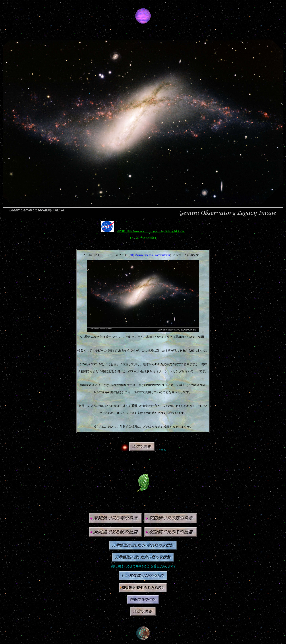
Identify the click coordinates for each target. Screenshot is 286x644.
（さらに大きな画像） (143, 238)
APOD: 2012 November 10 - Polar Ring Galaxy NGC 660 (151, 231)
